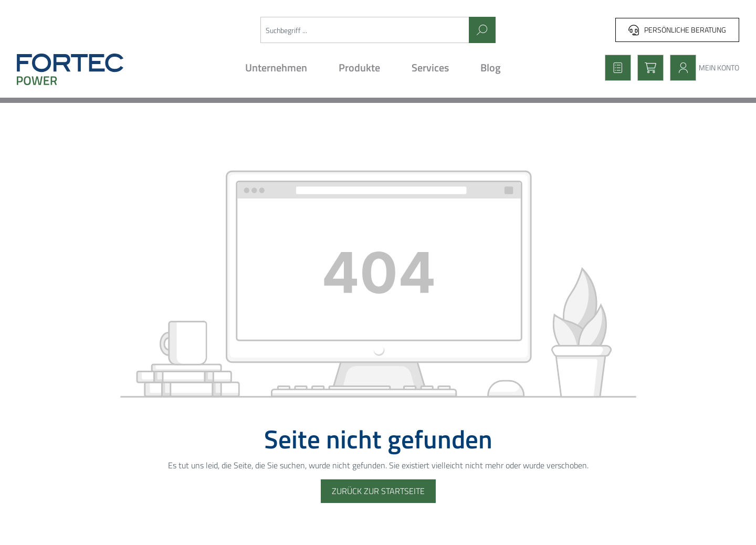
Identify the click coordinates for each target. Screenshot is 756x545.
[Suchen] (482, 30)
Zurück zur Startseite (378, 491)
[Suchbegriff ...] (365, 30)
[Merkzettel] (615, 68)
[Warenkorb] (647, 68)
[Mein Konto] (701, 68)
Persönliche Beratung (677, 30)
